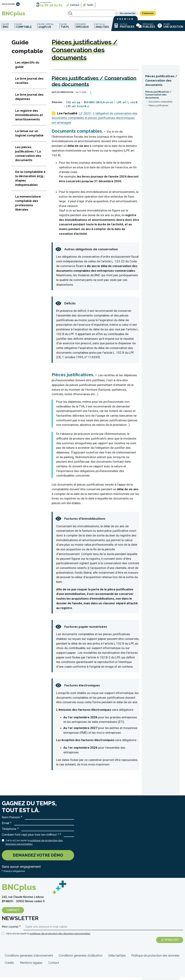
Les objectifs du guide (27, 67)
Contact (75, 5)
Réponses (146, 28)
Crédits (9, 965)
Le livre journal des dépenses (29, 100)
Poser (170, 28)
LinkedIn (18, 4)
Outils (124, 28)
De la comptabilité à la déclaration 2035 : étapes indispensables (30, 181)
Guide (6, 28)
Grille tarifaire (117, 958)
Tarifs (90, 5)
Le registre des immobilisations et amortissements (29, 118)
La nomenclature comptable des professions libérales (28, 206)
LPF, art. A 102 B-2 (78, 109)
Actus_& (102, 28)
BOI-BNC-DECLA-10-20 (98, 105)
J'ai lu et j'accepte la (34, 845)
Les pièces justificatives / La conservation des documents (28, 156)
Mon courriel (10, 929)
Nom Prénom (11, 820)
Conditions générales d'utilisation (81, 958)
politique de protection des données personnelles (60, 936)
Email (6, 826)
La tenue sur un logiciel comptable (29, 136)
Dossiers (82, 28)
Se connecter (155, 15)
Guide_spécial (46, 28)
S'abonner (175, 15)
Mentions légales (31, 965)
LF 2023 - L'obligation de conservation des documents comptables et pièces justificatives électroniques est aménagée (94, 121)
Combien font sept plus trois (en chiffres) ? (30, 837)
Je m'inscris (170, 943)
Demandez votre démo (38, 858)
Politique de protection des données (155, 958)
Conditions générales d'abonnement (29, 958)
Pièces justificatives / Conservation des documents (161, 83)
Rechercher (39, 15)
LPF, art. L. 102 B (127, 105)
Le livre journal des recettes (29, 83)
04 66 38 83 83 (51, 5)
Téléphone (9, 832)
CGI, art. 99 (73, 105)
